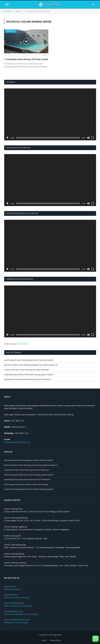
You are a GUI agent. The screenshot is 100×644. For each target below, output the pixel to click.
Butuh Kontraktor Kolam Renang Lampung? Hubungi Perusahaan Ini (31, 365)
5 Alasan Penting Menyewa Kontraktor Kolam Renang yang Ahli (29, 489)
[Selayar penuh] (93, 138)
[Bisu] (88, 138)
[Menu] (7, 4)
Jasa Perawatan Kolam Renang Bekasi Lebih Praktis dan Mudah (29, 360)
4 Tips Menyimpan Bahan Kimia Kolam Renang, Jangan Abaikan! (29, 375)
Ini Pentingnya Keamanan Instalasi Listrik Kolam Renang (26, 484)
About (44, 640)
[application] (50, 114)
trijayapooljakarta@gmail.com (17, 442)
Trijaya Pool (57, 635)
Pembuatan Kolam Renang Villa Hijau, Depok (27, 59)
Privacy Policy (56, 640)
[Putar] (8, 138)
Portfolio (11, 31)
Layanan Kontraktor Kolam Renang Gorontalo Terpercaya (27, 370)
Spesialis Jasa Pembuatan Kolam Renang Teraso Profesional (27, 379)
